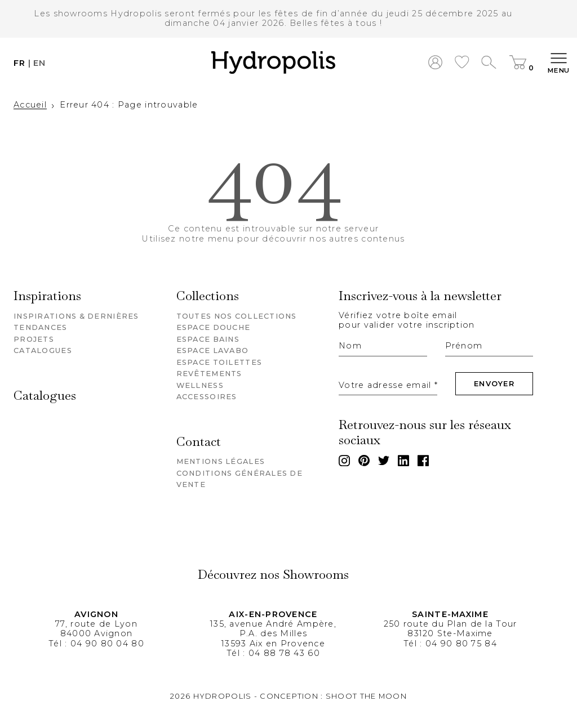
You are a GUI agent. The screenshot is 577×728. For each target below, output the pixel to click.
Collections (208, 296)
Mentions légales (221, 461)
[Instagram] (344, 461)
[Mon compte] (435, 63)
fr (20, 63)
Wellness (200, 385)
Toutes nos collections (237, 316)
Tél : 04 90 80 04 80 (96, 644)
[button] (273, 64)
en (40, 63)
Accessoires (207, 397)
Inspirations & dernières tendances (76, 322)
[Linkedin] (403, 461)
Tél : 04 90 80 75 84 (450, 644)
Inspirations (47, 296)
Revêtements (209, 374)
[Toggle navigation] (559, 63)
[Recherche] (489, 63)
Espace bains (208, 339)
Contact (199, 442)
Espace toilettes (219, 362)
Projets (34, 339)
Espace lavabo (213, 350)
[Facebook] (423, 461)
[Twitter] (384, 461)
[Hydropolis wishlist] (462, 63)
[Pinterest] (364, 461)
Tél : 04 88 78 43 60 (273, 653)
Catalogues (43, 350)
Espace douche (214, 327)
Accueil (30, 105)
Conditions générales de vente (239, 479)
